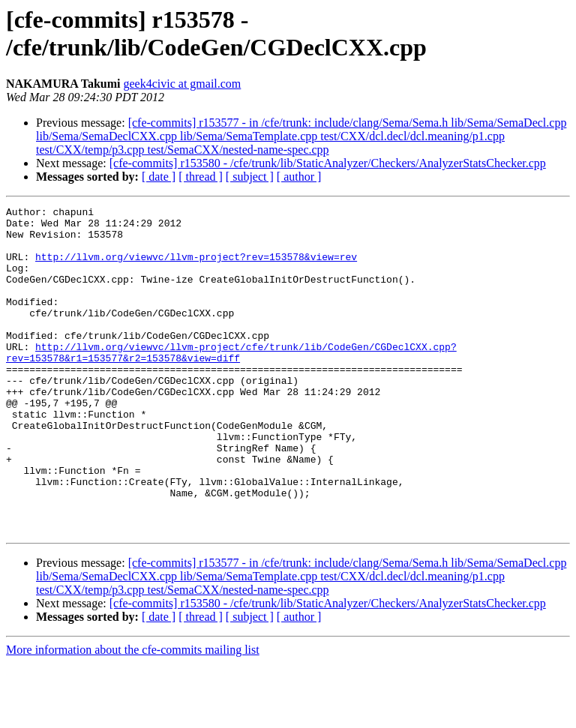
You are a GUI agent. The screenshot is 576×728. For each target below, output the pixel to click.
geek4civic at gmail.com (182, 84)
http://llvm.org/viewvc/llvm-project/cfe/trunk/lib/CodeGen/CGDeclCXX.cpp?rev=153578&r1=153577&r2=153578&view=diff (231, 382)
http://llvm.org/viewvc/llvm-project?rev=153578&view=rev (196, 268)
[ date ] (159, 177)
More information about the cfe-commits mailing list (133, 715)
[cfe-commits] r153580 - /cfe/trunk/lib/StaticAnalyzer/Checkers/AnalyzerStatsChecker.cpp (328, 163)
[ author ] (299, 177)
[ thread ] (201, 177)
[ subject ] (250, 177)
